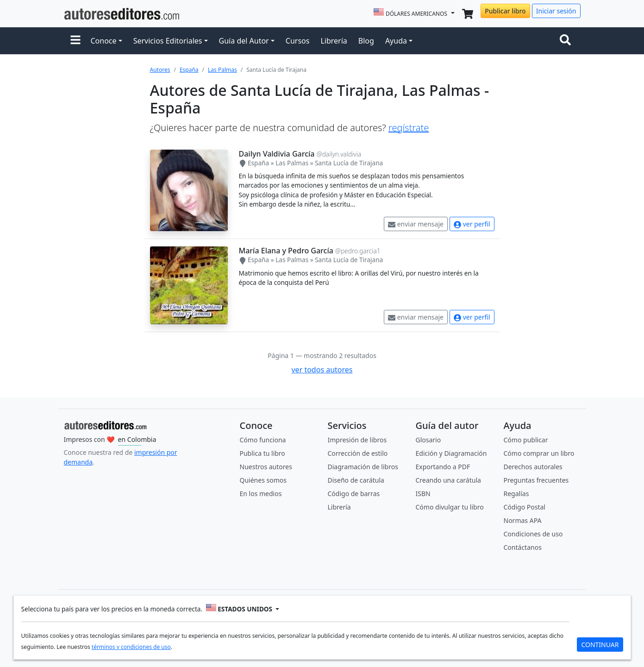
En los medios (261, 494)
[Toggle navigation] (567, 41)
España (189, 70)
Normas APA (523, 520)
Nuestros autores (266, 467)
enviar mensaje (416, 224)
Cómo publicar (526, 440)
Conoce (104, 41)
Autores (160, 70)
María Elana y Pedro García (286, 251)
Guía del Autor (244, 41)
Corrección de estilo (358, 453)
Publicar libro (505, 11)
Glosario (428, 440)
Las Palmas (222, 70)
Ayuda (396, 41)
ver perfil (472, 224)
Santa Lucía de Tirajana (349, 163)
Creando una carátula (448, 480)
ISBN (423, 494)
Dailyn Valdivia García (277, 154)
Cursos (298, 41)
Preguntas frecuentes (536, 480)
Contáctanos (523, 547)
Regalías (516, 494)
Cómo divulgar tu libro (450, 507)
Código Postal (525, 507)
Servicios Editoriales (168, 41)
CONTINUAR (600, 645)
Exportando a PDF (443, 467)
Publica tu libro (263, 453)
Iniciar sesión (556, 11)
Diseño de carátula (356, 480)
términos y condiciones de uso (131, 647)
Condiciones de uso (533, 534)
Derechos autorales (533, 467)
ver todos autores (322, 370)
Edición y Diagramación (451, 453)
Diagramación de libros (363, 467)
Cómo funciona (263, 440)
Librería (334, 41)
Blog (366, 41)
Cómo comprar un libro (539, 453)
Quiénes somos (263, 480)
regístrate (409, 128)
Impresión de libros (357, 440)
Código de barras (354, 494)
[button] (75, 41)
